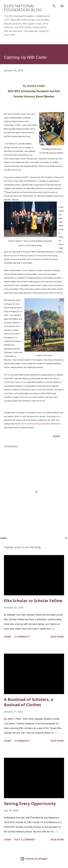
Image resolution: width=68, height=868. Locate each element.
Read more (57, 637)
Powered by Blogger (34, 859)
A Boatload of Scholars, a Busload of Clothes (28, 702)
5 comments (22, 637)
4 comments (22, 741)
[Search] (54, 6)
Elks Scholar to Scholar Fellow (33, 601)
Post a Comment (25, 839)
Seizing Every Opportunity (30, 803)
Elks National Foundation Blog (23, 8)
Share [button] (56, 436)
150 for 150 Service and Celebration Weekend (40, 424)
